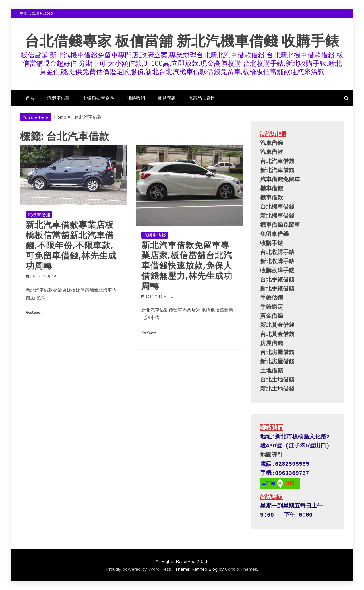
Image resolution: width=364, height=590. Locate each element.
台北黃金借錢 (277, 334)
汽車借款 (272, 152)
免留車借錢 (274, 234)
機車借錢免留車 (280, 225)
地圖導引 (272, 455)
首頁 (30, 98)
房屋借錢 (272, 344)
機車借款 (272, 198)
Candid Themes (241, 569)
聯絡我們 (136, 98)
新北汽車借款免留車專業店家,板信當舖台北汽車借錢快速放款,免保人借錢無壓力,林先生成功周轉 (187, 266)
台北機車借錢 (277, 207)
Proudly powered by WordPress (139, 569)
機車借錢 (272, 189)
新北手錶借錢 (277, 289)
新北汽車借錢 (277, 171)
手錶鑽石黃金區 (98, 98)
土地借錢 (272, 371)
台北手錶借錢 (277, 280)
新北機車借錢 (277, 216)
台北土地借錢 (277, 380)
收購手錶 (272, 243)
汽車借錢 (272, 143)
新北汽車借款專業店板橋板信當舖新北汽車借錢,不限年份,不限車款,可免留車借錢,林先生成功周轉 (71, 246)
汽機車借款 (59, 98)
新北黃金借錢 (277, 325)
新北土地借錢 (277, 389)
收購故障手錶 (277, 271)
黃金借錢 (272, 316)
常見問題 (167, 98)
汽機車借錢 (39, 215)
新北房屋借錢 (277, 362)
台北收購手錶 (277, 252)
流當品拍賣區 (202, 98)
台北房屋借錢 (277, 353)
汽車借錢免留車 (280, 180)
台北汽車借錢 (277, 161)
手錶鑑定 (272, 307)
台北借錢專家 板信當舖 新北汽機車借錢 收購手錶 (182, 41)
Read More (33, 313)
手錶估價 (272, 298)
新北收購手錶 (277, 262)
